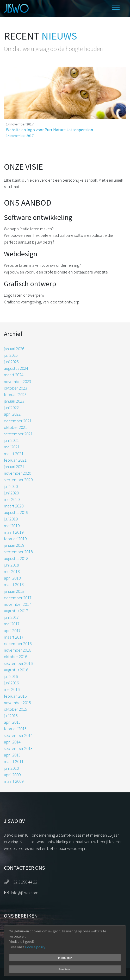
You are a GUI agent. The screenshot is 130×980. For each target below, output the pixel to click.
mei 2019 (12, 526)
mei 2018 (12, 571)
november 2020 (17, 473)
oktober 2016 (16, 657)
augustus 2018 (16, 558)
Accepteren (65, 969)
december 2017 (18, 598)
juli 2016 (11, 676)
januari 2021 (14, 467)
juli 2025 (11, 355)
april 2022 (12, 414)
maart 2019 (14, 532)
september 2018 (18, 552)
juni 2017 (11, 617)
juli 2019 (11, 519)
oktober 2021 (16, 427)
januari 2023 (14, 401)
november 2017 (17, 604)
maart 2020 (14, 506)
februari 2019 (15, 539)
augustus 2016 (16, 670)
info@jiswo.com (25, 893)
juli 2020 (11, 486)
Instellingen (65, 958)
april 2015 (12, 722)
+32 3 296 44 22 (24, 882)
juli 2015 (11, 716)
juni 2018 (11, 565)
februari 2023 (15, 394)
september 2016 (18, 663)
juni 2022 (11, 408)
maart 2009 (14, 781)
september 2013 (18, 748)
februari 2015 (15, 729)
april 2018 (12, 578)
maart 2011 (14, 761)
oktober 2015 (16, 709)
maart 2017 (14, 637)
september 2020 (18, 480)
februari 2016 (15, 696)
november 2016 (17, 650)
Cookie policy (35, 947)
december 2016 (18, 644)
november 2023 (17, 381)
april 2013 (12, 755)
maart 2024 (14, 375)
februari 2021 (15, 460)
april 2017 (12, 631)
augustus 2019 (16, 512)
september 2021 (18, 434)
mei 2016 (12, 689)
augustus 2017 (16, 611)
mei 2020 (12, 499)
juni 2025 (11, 362)
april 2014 (12, 742)
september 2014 (18, 735)
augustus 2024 (16, 368)
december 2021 (18, 421)
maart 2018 (14, 584)
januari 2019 (14, 545)
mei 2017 (12, 624)
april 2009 (12, 775)
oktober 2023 (16, 388)
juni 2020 (11, 493)
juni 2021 (11, 440)
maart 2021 (14, 454)
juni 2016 (11, 683)
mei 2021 (12, 447)
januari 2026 (14, 349)
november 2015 (17, 703)
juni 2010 (11, 768)
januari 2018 (14, 591)
